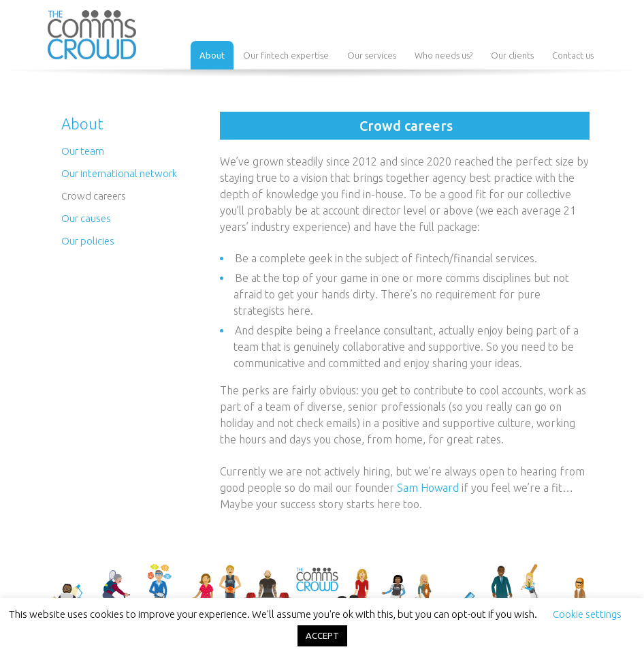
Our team (83, 151)
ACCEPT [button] (322, 636)
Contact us (573, 55)
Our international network (119, 173)
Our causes (86, 218)
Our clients (512, 55)
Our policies (88, 241)
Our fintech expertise (286, 55)
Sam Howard (428, 488)
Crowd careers (94, 196)
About (212, 55)
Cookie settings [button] (587, 614)
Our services (372, 55)
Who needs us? (444, 55)
